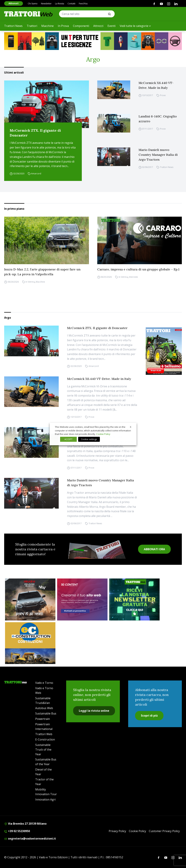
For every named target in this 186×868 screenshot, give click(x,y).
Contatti (71, 4)
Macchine (47, 26)
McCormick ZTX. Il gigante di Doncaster (35, 133)
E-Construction (45, 739)
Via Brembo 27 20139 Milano (25, 824)
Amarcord (36, 174)
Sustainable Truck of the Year (43, 750)
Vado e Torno (44, 683)
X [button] (131, 427)
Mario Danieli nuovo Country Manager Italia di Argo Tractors (158, 155)
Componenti (81, 26)
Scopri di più (149, 716)
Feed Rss (83, 4)
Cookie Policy (137, 831)
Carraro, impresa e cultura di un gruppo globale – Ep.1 (138, 269)
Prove (163, 95)
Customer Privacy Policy (164, 831)
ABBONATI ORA (154, 549)
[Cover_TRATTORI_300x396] (164, 351)
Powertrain (43, 719)
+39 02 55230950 (17, 831)
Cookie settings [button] (89, 439)
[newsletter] (134, 599)
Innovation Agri (45, 799)
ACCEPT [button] (68, 439)
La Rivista (60, 4)
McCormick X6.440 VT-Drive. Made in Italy (156, 85)
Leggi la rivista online (94, 711)
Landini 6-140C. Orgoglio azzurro (158, 119)
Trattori (32, 26)
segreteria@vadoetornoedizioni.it (30, 839)
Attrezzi (98, 26)
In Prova (63, 26)
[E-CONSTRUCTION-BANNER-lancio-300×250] (30, 643)
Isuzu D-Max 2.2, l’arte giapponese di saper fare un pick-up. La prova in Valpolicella (42, 272)
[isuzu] (30, 599)
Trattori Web (44, 734)
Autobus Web (44, 708)
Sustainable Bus (46, 713)
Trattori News (13, 26)
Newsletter (46, 4)
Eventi (111, 26)
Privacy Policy (117, 831)
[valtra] (93, 41)
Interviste (133, 277)
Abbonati (14, 3)
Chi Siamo (33, 4)
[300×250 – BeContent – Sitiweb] (82, 599)
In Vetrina (30, 282)
